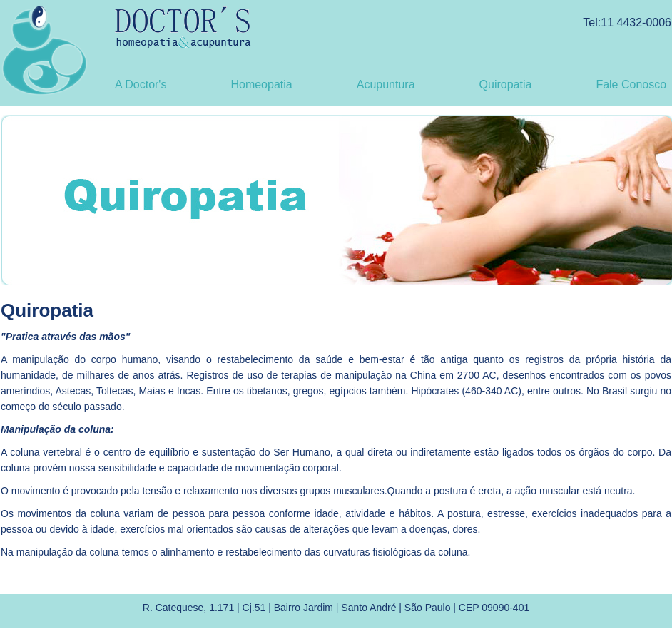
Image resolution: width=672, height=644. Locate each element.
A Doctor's (141, 85)
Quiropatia (506, 85)
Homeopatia (261, 85)
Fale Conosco (631, 85)
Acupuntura (386, 85)
